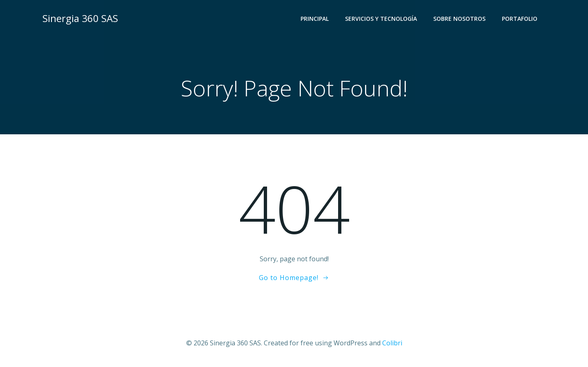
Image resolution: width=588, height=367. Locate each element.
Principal (315, 19)
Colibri (392, 343)
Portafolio (520, 19)
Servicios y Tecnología (381, 19)
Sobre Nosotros (459, 19)
